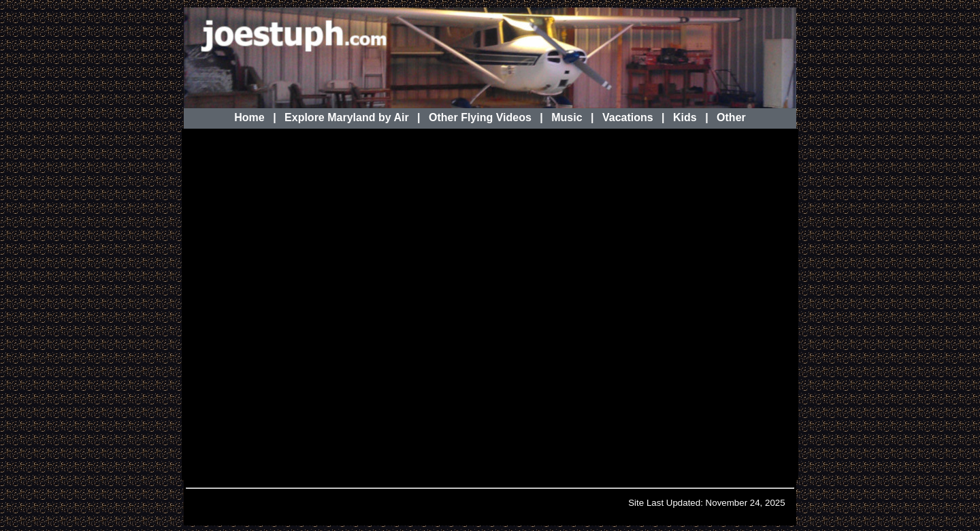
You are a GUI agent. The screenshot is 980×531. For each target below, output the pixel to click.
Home (249, 117)
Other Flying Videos (480, 117)
